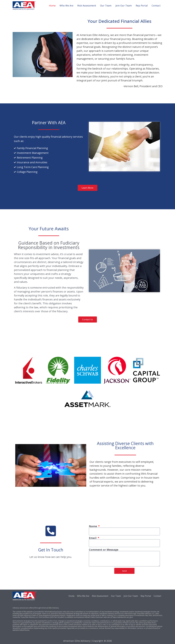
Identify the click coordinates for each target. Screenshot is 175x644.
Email (93, 538)
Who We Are (66, 6)
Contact (156, 6)
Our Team (106, 6)
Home (52, 6)
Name (93, 526)
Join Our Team (124, 6)
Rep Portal (142, 6)
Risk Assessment (87, 6)
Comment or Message (104, 550)
